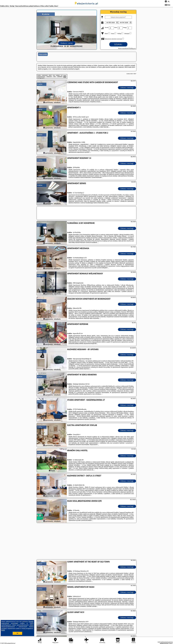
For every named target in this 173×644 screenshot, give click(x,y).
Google (31, 622)
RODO (3, 630)
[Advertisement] (86, 541)
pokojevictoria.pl (86, 3)
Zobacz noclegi (127, 88)
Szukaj (118, 44)
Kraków (40, 84)
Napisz (171, 643)
